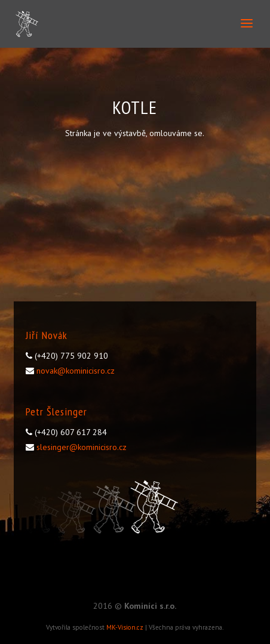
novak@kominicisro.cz (76, 371)
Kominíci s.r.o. (150, 606)
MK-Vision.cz (125, 627)
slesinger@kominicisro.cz (82, 447)
